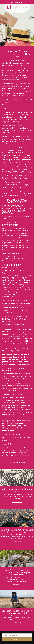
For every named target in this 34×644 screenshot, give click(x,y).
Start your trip (17, 639)
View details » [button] (17, 501)
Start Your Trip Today (17, 463)
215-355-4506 (17, 2)
